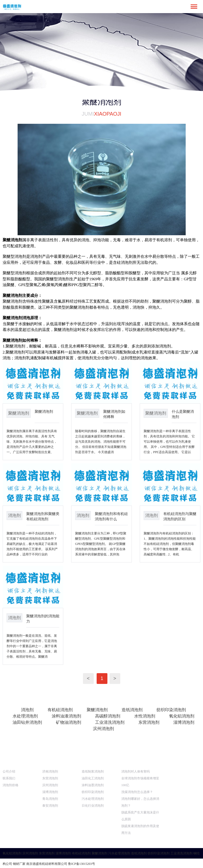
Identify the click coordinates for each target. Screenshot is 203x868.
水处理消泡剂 (25, 716)
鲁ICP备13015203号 (82, 864)
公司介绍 (9, 771)
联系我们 (9, 778)
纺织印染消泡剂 (171, 710)
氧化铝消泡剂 (182, 716)
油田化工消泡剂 (93, 778)
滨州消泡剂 (103, 729)
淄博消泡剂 (184, 722)
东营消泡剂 (149, 722)
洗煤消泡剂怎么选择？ (137, 792)
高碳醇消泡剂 (108, 716)
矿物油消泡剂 (69, 722)
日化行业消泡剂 (93, 806)
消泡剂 (27, 710)
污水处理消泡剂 (93, 799)
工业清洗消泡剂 (110, 722)
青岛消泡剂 (50, 799)
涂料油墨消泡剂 (93, 785)
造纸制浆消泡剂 (93, 771)
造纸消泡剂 (132, 710)
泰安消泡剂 (50, 806)
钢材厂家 (19, 864)
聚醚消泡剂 (44, 411)
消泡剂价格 (11, 785)
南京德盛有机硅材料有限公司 (47, 864)
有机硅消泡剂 (60, 710)
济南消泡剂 (50, 771)
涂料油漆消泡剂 (66, 716)
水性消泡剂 (145, 716)
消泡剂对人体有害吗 (136, 771)
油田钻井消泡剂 (27, 722)
